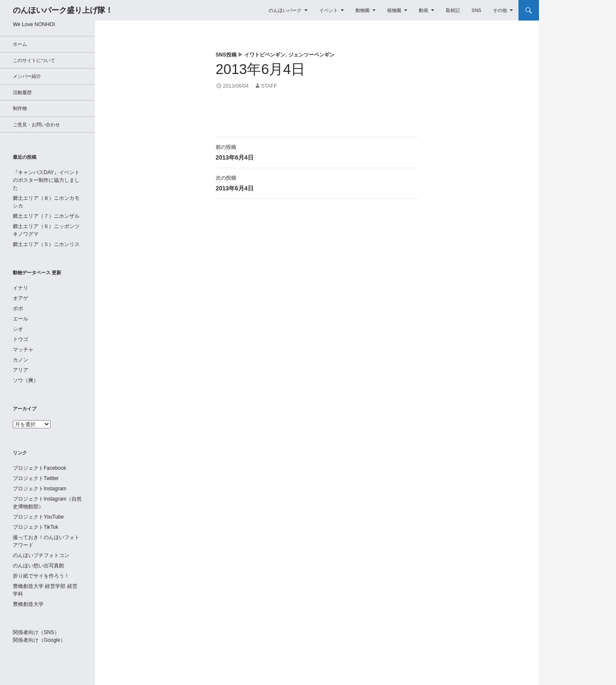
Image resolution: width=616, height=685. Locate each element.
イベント (329, 10)
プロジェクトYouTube (38, 517)
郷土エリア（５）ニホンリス (46, 244)
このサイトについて (34, 60)
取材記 (453, 10)
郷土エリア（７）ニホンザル (46, 216)
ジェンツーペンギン (311, 55)
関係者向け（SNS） (36, 632)
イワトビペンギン (265, 55)
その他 (500, 10)
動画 (423, 10)
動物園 (363, 10)
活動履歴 (22, 92)
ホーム (20, 44)
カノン (21, 360)
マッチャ (23, 350)
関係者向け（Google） (39, 640)
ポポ (18, 308)
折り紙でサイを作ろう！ (41, 576)
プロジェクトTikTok (36, 527)
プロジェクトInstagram (40, 489)
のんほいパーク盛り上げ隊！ (63, 10)
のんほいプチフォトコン (41, 555)
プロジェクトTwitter (36, 478)
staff (269, 86)
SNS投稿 (226, 55)
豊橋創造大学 (28, 604)
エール (21, 319)
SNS (476, 10)
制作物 (20, 108)
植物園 (394, 10)
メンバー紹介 (27, 76)
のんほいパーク (285, 10)
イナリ (21, 288)
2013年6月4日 (317, 151)
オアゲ (21, 298)
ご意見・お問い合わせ (36, 125)
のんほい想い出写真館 (38, 566)
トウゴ (21, 339)
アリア (21, 370)
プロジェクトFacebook (40, 468)
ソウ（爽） (26, 380)
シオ (18, 329)
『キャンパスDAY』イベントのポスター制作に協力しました (46, 180)
